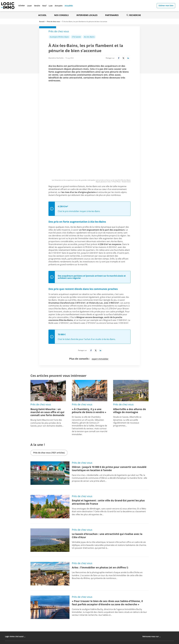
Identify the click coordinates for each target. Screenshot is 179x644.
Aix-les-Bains (89, 37)
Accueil (42, 15)
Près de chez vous (53, 21)
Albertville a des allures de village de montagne (130, 370)
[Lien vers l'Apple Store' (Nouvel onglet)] (61, 618)
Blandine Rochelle (56, 58)
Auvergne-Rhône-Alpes (59, 37)
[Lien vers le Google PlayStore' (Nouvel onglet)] (61, 624)
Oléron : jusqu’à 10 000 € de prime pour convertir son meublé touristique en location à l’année (109, 428)
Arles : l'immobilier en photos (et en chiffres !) (100, 527)
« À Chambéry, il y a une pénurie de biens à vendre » (89, 370)
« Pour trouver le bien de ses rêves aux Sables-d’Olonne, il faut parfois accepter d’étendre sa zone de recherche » (107, 562)
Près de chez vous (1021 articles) (49, 412)
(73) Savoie (76, 37)
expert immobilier (100, 319)
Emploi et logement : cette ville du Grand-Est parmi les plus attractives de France (108, 462)
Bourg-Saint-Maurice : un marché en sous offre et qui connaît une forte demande (47, 372)
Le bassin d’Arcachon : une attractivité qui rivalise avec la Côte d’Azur (107, 495)
